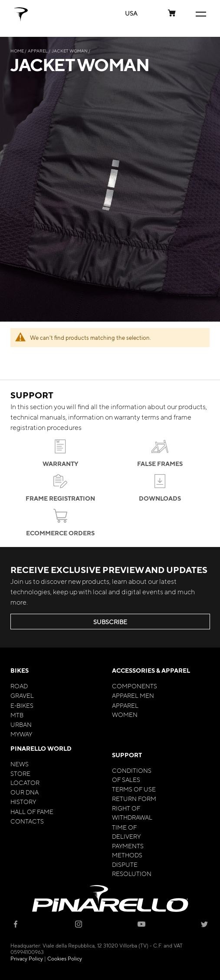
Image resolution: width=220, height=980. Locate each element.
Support (127, 755)
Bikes (20, 670)
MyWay (21, 734)
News (20, 764)
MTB (17, 715)
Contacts (27, 821)
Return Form (134, 798)
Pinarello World (41, 748)
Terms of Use (134, 789)
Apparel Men (133, 695)
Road (19, 686)
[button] (131, 13)
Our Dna (25, 792)
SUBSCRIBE (110, 622)
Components (135, 686)
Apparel (38, 50)
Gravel (22, 695)
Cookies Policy (65, 958)
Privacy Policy (27, 958)
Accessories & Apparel (151, 670)
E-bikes (22, 705)
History (23, 801)
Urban (21, 724)
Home (18, 50)
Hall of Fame (32, 811)
